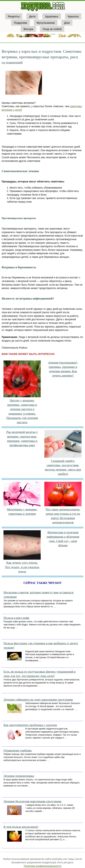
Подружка (20, 23)
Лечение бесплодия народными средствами (32, 801)
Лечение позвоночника (19, 776)
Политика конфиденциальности (43, 866)
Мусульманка (46, 23)
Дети (32, 16)
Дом (67, 23)
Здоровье (52, 16)
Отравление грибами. (18, 750)
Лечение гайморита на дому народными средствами (38, 700)
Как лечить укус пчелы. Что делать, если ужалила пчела (22, 567)
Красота (73, 16)
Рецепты (14, 16)
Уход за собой (52, 29)
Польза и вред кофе (16, 618)
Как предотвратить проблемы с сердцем (30, 725)
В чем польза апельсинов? (21, 827)
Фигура (28, 29)
